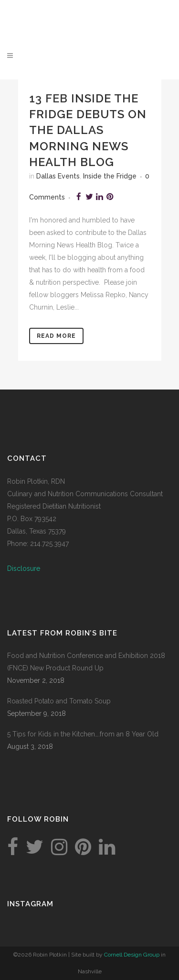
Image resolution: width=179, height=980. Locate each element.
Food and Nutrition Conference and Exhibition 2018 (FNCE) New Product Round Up (86, 662)
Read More (56, 336)
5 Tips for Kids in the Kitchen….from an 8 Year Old (83, 734)
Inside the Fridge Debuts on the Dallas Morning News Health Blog (88, 130)
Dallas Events (58, 176)
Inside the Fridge (110, 176)
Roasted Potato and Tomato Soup (59, 701)
